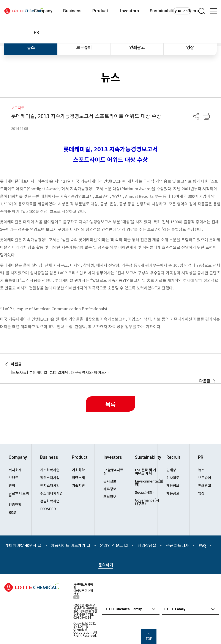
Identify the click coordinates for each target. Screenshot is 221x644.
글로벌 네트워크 (19, 495)
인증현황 (15, 504)
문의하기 (106, 565)
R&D (12, 512)
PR (36, 32)
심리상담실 (147, 545)
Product (100, 11)
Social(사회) (144, 492)
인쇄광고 (137, 47)
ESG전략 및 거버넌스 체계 (146, 471)
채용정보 (173, 485)
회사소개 (15, 470)
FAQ (202, 545)
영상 (190, 47)
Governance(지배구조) (146, 502)
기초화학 (78, 470)
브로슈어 (84, 47)
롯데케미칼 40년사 (23, 545)
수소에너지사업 (51, 493)
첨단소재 (78, 478)
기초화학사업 (50, 470)
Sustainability (163, 11)
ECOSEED (48, 509)
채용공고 (173, 493)
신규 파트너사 (177, 545)
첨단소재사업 (50, 478)
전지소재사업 (50, 485)
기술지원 (78, 485)
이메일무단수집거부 (83, 592)
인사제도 (173, 478)
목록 (110, 404)
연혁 (12, 485)
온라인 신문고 (114, 545)
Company (43, 11)
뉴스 (31, 47)
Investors (129, 11)
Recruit (173, 457)
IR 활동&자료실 (113, 471)
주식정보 (110, 497)
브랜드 (13, 478)
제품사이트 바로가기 (71, 545)
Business (72, 11)
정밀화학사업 (50, 501)
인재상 (171, 470)
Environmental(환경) (146, 483)
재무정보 (110, 489)
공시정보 (110, 481)
